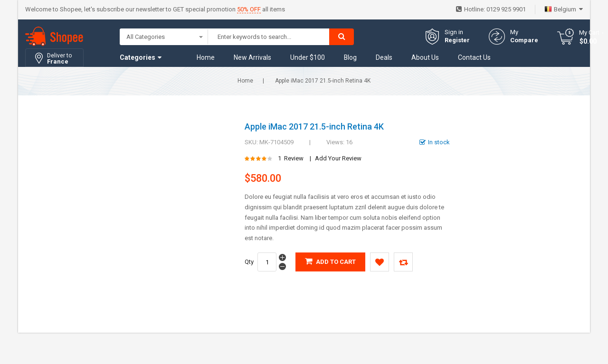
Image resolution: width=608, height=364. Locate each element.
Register (457, 40)
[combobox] (269, 37)
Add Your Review (338, 158)
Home (245, 81)
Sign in (454, 32)
